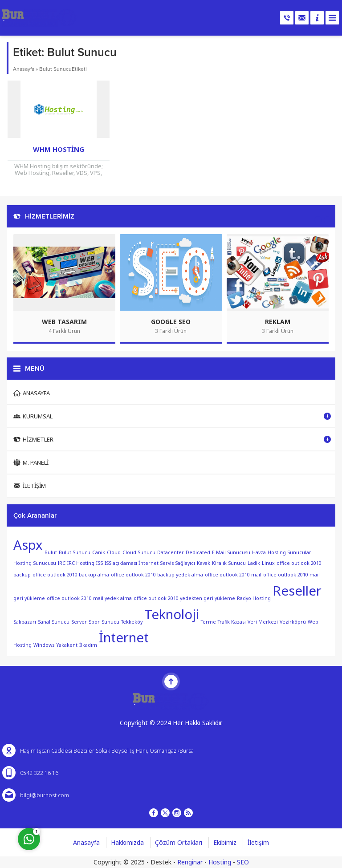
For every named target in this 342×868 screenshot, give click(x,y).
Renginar (190, 862)
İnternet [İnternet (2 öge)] (124, 637)
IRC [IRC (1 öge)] (62, 563)
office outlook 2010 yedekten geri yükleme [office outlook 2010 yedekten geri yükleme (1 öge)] (184, 598)
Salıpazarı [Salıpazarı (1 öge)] (25, 621)
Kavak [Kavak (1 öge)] (204, 563)
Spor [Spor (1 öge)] (94, 621)
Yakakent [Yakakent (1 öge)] (67, 645)
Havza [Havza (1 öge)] (259, 552)
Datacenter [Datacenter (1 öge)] (171, 552)
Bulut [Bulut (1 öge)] (51, 552)
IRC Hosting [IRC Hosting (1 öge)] (81, 563)
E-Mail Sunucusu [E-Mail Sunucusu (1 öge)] (231, 552)
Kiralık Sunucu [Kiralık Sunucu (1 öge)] (229, 563)
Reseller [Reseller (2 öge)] (297, 591)
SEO (243, 862)
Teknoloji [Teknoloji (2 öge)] (172, 614)
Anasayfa (24, 69)
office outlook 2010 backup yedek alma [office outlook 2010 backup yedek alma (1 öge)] (157, 575)
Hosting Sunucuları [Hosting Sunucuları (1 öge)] (290, 552)
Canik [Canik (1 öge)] (99, 552)
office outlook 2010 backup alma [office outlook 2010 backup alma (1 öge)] (71, 575)
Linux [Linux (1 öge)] (268, 563)
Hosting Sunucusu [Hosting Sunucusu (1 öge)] (35, 563)
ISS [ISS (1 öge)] (100, 563)
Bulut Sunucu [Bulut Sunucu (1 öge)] (75, 552)
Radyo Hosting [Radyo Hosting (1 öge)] (254, 598)
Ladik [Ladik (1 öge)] (254, 563)
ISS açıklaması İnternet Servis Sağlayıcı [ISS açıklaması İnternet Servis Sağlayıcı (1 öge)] (150, 563)
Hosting (220, 862)
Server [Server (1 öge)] (79, 621)
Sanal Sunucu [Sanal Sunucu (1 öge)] (54, 621)
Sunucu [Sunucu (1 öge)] (110, 621)
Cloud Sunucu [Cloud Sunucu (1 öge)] (139, 552)
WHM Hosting (59, 149)
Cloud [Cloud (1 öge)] (114, 552)
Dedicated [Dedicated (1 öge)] (198, 552)
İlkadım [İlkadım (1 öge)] (88, 645)
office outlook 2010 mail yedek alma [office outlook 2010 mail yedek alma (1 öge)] (89, 598)
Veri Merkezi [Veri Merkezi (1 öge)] (263, 621)
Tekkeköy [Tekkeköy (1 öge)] (132, 621)
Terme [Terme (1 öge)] (208, 621)
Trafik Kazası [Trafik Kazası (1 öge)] (232, 621)
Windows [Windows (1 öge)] (44, 645)
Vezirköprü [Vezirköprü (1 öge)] (293, 621)
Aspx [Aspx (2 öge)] (28, 545)
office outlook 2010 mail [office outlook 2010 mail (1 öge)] (233, 575)
